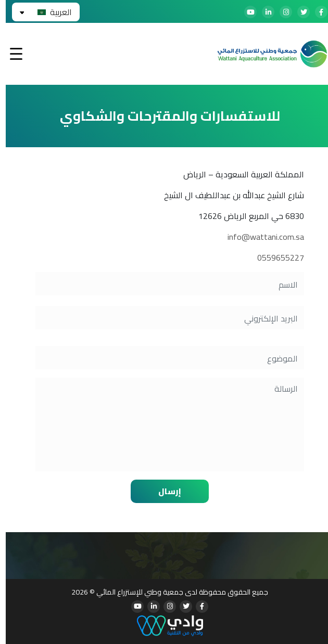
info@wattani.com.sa (260, 237)
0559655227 (275, 257)
